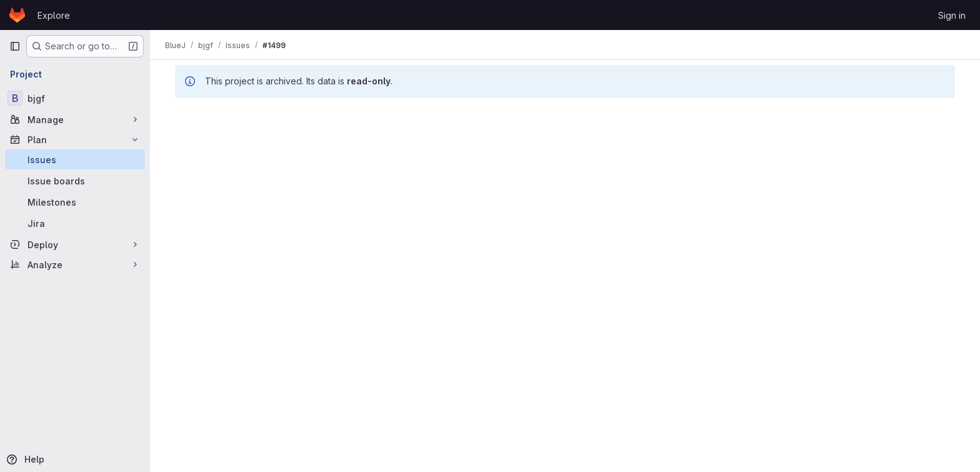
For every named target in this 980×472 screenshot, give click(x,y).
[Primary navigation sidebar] (15, 46)
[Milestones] (75, 202)
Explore (54, 15)
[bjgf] (75, 98)
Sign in (952, 15)
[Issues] (75, 159)
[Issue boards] (75, 181)
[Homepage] (17, 15)
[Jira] (75, 223)
